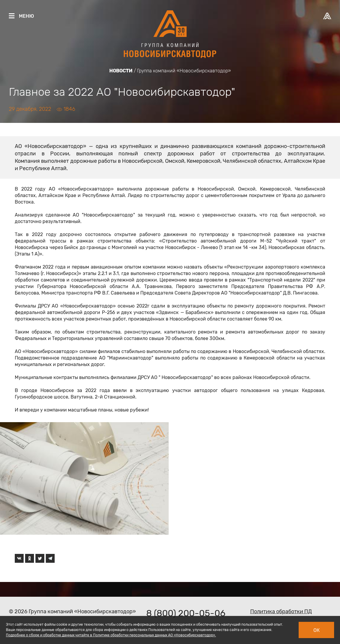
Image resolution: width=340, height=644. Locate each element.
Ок (317, 630)
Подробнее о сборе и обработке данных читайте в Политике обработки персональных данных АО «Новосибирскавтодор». (111, 635)
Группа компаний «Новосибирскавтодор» (184, 71)
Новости (121, 71)
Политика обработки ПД (281, 612)
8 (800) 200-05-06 (186, 613)
